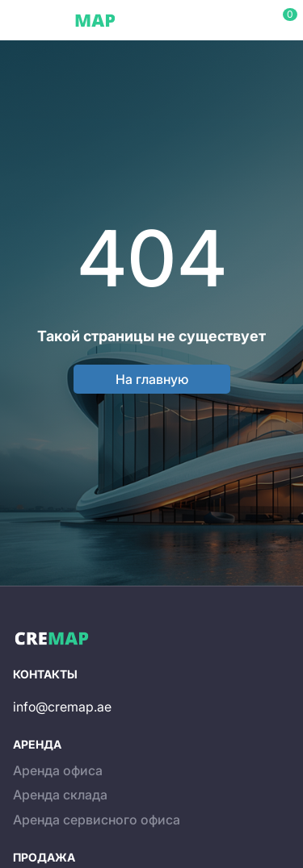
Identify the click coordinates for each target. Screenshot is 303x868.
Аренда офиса (58, 770)
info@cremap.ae (62, 707)
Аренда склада (60, 795)
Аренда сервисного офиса (97, 820)
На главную (152, 379)
